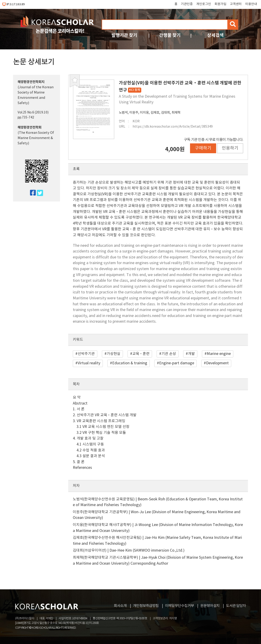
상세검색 (215, 35)
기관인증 (187, 4)
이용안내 (251, 4)
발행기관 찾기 (124, 35)
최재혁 (176, 113)
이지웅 (144, 113)
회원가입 (220, 4)
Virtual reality (89, 363)
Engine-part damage (177, 363)
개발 (191, 354)
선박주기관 (86, 354)
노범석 (123, 113)
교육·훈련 (141, 354)
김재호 (155, 113)
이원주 (134, 113)
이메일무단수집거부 (179, 606)
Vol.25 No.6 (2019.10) (33, 113)
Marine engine (219, 354)
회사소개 (120, 606)
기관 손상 (169, 354)
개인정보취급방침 (146, 606)
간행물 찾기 (170, 35)
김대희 (165, 113)
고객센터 (236, 4)
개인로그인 (204, 4)
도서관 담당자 (236, 606)
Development (217, 363)
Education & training (130, 363)
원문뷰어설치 (210, 606)
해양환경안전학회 (30, 127)
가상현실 (114, 354)
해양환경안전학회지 (31, 82)
